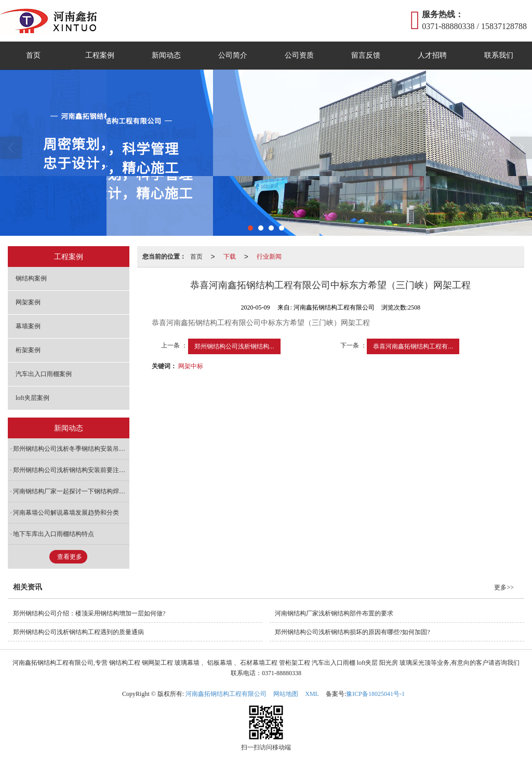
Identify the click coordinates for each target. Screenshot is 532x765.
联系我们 (499, 55)
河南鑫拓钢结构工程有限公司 (226, 694)
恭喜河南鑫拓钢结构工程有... (413, 346)
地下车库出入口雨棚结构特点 (54, 534)
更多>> (504, 587)
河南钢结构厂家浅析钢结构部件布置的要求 (334, 613)
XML (312, 694)
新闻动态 (166, 55)
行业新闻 (269, 257)
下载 (230, 257)
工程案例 (100, 55)
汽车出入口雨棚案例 (44, 374)
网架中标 (191, 366)
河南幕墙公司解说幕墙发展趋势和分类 (66, 513)
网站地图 (286, 694)
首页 (33, 55)
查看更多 (70, 557)
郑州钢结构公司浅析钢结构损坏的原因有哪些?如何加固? (353, 632)
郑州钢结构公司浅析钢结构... (234, 346)
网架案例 (28, 302)
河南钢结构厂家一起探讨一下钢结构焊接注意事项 (71, 491)
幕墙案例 (28, 326)
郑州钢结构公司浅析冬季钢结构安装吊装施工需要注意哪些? (71, 449)
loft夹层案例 (32, 398)
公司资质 (299, 55)
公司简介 (233, 55)
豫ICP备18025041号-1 (375, 694)
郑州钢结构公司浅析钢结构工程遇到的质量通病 (78, 632)
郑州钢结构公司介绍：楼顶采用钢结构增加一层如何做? (89, 613)
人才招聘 (432, 55)
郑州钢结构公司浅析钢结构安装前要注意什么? (71, 470)
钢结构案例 (31, 278)
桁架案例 (28, 350)
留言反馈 (366, 55)
